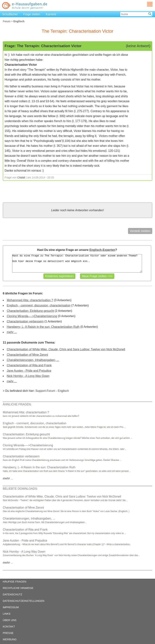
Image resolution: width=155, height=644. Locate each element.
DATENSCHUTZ (13, 594)
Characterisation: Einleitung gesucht (30, 311)
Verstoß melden (140, 231)
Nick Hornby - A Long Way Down (28, 376)
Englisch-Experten (102, 250)
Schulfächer (10, 14)
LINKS (7, 614)
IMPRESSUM (11, 607)
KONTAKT (9, 627)
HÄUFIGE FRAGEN (15, 582)
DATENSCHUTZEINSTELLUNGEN (24, 601)
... (8, 478)
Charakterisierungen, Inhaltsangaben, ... (33, 360)
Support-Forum (45, 391)
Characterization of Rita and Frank (29, 365)
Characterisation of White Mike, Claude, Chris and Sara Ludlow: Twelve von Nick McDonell (66, 349)
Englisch (63, 391)
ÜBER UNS (10, 620)
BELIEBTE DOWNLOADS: (20, 489)
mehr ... (12, 332)
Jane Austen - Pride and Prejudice (29, 371)
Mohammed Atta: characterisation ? (30, 300)
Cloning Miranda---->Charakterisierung (32, 316)
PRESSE (8, 633)
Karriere (51, 14)
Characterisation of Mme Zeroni (27, 355)
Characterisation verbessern (25, 321)
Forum (7, 21)
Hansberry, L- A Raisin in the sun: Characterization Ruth (43, 327)
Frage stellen (32, 14)
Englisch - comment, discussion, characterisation (39, 305)
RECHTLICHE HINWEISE (18, 588)
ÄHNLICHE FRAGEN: (17, 404)
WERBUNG (10, 639)
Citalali (21, 177)
